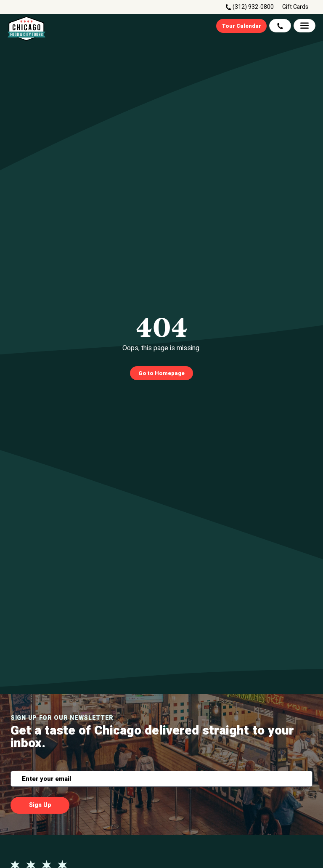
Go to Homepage (161, 373)
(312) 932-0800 (253, 7)
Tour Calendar (242, 26)
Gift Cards (295, 7)
